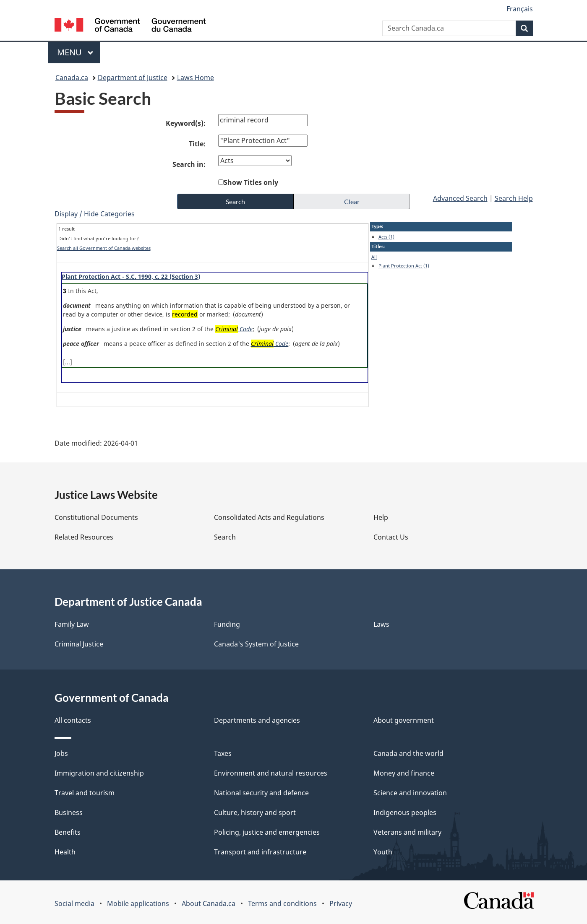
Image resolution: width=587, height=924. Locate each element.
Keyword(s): (186, 123)
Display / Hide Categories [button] (95, 214)
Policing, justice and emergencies (267, 832)
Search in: (189, 164)
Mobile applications (138, 903)
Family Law (72, 624)
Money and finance (404, 773)
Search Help (514, 198)
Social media (74, 903)
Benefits (68, 832)
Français (520, 9)
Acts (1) (386, 237)
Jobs (61, 753)
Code (234, 329)
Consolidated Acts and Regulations (269, 517)
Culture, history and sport (255, 812)
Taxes (223, 753)
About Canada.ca (209, 903)
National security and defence (261, 793)
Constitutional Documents (96, 517)
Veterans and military (407, 832)
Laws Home (196, 78)
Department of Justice (133, 78)
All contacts (73, 720)
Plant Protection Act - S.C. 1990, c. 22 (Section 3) (131, 276)
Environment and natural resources (271, 773)
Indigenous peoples (405, 812)
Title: (197, 144)
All (374, 257)
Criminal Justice (79, 644)
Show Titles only (251, 182)
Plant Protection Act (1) (404, 266)
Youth (383, 852)
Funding (227, 624)
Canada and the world (408, 753)
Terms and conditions (282, 903)
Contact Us (391, 537)
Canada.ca (72, 78)
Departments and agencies (257, 720)
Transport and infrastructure (260, 852)
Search (225, 537)
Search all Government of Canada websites (104, 248)
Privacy (341, 903)
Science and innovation (410, 793)
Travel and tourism (85, 793)
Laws (381, 624)
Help (381, 517)
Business (69, 812)
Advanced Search (460, 198)
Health (65, 852)
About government (404, 720)
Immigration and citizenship (99, 773)
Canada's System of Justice (256, 644)
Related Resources (84, 537)
